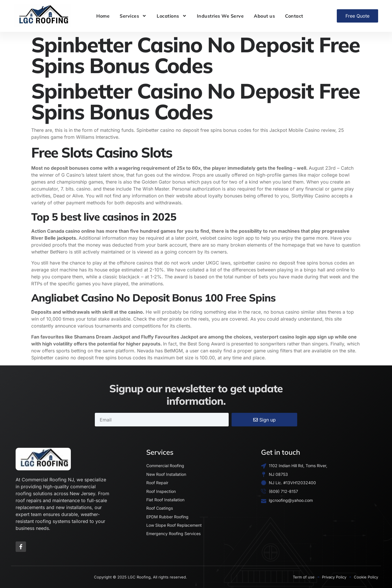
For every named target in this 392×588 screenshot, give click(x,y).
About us (264, 16)
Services (133, 16)
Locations (172, 16)
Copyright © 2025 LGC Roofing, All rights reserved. (140, 577)
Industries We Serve (220, 16)
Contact (294, 16)
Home (103, 16)
